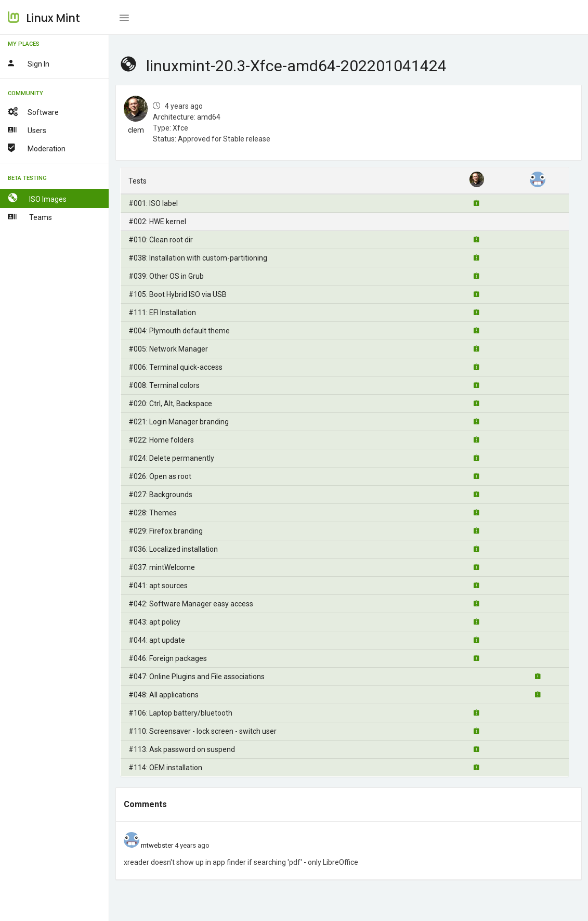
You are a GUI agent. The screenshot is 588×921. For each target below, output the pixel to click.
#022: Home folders (161, 440)
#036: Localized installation (173, 549)
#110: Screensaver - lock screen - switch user (202, 731)
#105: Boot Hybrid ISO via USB (178, 294)
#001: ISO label (153, 203)
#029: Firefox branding (166, 531)
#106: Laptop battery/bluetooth (180, 713)
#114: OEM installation (165, 768)
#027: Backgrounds (160, 495)
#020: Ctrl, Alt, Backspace (170, 404)
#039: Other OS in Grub (166, 276)
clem (136, 130)
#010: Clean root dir (161, 240)
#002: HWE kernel (157, 222)
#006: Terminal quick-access (175, 367)
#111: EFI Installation (162, 313)
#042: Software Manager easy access (191, 604)
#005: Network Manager (168, 349)
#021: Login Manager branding (179, 422)
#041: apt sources (158, 586)
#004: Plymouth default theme (179, 331)
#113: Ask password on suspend (182, 749)
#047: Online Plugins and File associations (197, 677)
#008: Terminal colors (164, 385)
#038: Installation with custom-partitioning (198, 258)
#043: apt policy (154, 622)
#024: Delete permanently (171, 458)
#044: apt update (157, 640)
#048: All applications (164, 695)
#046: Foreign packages (168, 658)
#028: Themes (153, 513)
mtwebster (157, 845)
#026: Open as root (160, 476)
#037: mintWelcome (162, 567)
